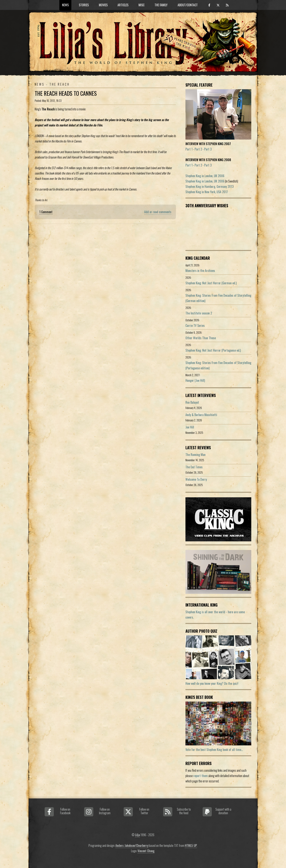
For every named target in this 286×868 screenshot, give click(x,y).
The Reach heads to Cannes (66, 93)
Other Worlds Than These (201, 338)
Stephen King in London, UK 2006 (205, 176)
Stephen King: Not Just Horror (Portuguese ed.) (213, 350)
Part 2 (198, 149)
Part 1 (189, 149)
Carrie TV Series (195, 325)
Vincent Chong (146, 851)
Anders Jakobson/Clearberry (132, 845)
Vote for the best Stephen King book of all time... (214, 750)
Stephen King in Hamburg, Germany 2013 (209, 186)
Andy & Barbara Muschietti (201, 415)
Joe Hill (190, 427)
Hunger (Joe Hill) (195, 380)
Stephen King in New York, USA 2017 (207, 192)
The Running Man (195, 455)
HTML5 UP (191, 845)
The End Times (194, 467)
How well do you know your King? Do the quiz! (212, 683)
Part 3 (208, 149)
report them (201, 776)
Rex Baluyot (192, 402)
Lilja (137, 835)
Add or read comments (158, 212)
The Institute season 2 (199, 313)
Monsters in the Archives (200, 271)
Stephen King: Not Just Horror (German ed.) (211, 283)
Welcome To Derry (196, 479)
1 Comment (46, 212)
